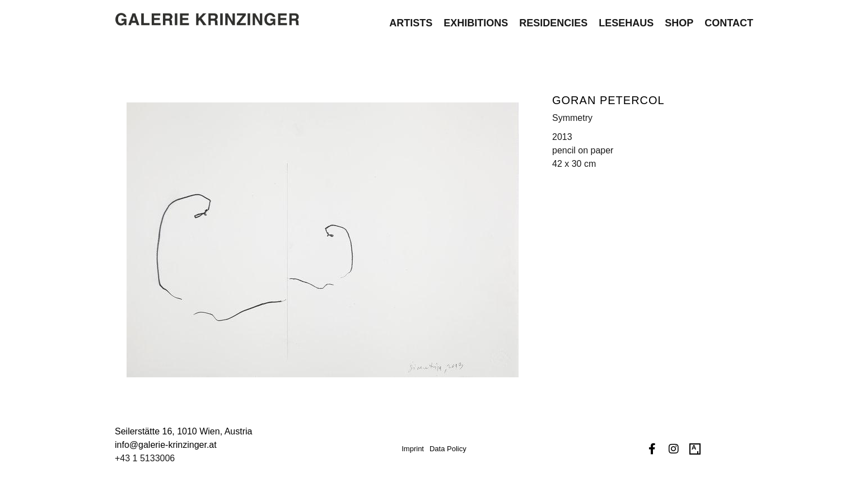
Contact (729, 18)
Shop (679, 18)
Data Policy (448, 449)
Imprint (413, 449)
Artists (411, 18)
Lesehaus (626, 18)
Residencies (553, 18)
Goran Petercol (608, 100)
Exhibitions (476, 18)
